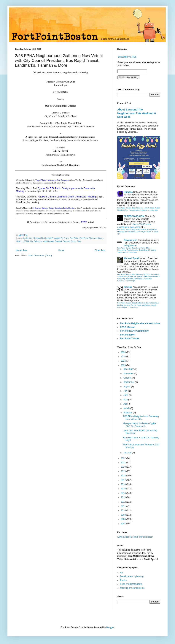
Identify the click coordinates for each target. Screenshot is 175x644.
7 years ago (131, 281)
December (129, 369)
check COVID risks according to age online (134, 226)
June (126, 395)
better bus (28, 238)
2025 (124, 357)
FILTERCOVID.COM (134, 216)
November (129, 374)
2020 (124, 467)
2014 (124, 493)
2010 (124, 510)
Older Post (100, 250)
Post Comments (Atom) (40, 256)
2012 (124, 502)
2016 (124, 484)
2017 (124, 480)
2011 (124, 506)
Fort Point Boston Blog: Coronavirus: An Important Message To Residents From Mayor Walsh (137, 231)
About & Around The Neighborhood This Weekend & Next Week (137, 113)
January (128, 453)
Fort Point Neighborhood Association (140, 323)
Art (121, 573)
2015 (124, 489)
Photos (124, 580)
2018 (124, 476)
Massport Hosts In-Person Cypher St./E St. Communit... (140, 425)
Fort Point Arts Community (134, 331)
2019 (124, 471)
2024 (124, 361)
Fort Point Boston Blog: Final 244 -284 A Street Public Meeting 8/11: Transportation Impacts (139, 209)
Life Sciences (36, 241)
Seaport (58, 241)
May (126, 400)
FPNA (26, 241)
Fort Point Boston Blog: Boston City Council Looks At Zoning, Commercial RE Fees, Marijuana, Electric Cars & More (138, 305)
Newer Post (22, 250)
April (126, 404)
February (128, 413)
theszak (128, 287)
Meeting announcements (132, 588)
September (129, 382)
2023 (124, 365)
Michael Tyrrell (132, 258)
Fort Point (74, 238)
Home (61, 250)
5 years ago (132, 252)
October (128, 378)
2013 (124, 497)
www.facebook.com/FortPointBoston (135, 537)
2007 (124, 524)
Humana (128, 192)
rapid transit (48, 241)
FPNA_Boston (128, 327)
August (127, 387)
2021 (124, 463)
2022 (124, 458)
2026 (124, 352)
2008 (124, 519)
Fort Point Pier (128, 335)
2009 (124, 515)
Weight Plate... (131, 246)
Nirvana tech (131, 240)
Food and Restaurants (131, 584)
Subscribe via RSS (127, 57)
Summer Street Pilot (72, 241)
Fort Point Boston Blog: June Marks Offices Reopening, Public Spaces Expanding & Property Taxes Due (137, 250)
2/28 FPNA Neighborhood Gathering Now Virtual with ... (141, 418)
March (127, 408)
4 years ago (153, 210)
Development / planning (132, 576)
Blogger (110, 627)
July (126, 391)
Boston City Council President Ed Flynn (51, 238)
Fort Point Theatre (130, 338)
